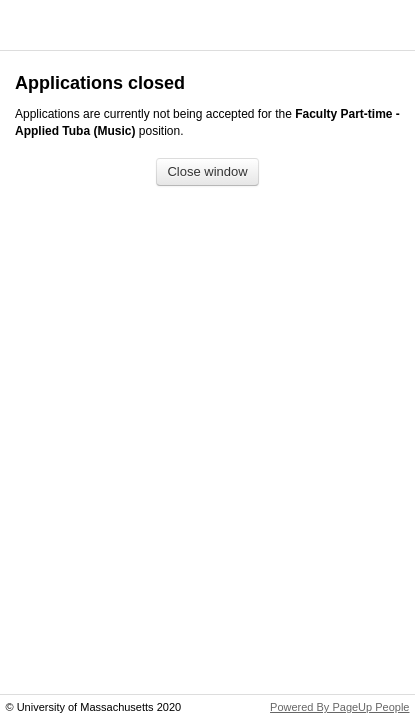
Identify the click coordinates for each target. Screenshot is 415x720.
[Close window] (207, 172)
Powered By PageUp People (339, 707)
